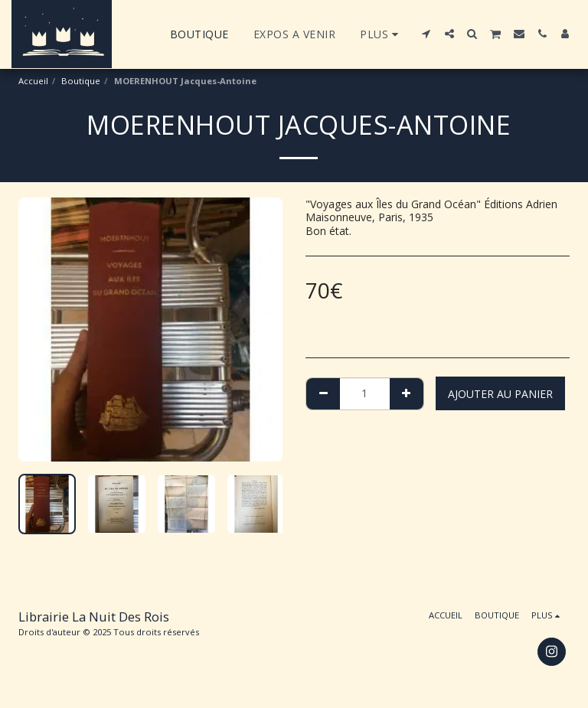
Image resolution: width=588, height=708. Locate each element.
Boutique (81, 81)
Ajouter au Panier (500, 394)
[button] (426, 34)
